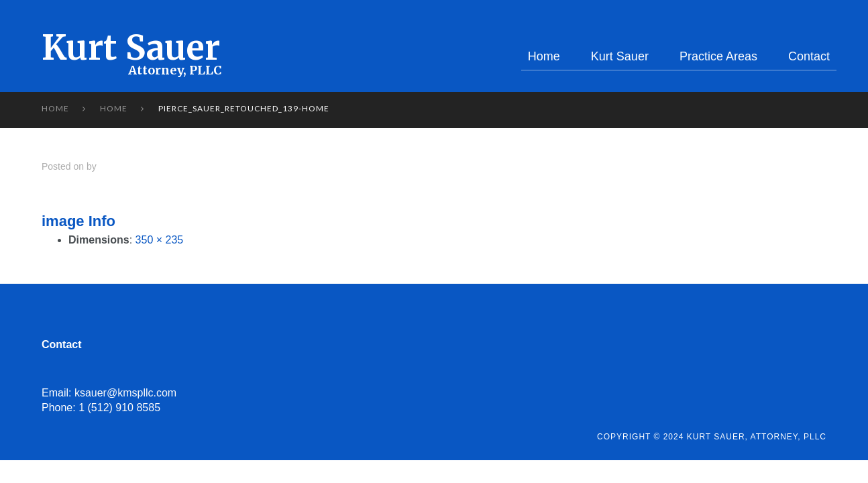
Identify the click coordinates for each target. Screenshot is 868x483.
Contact (809, 56)
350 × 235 (160, 240)
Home (544, 56)
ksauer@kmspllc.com (125, 393)
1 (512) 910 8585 (119, 408)
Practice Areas (718, 56)
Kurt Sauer (131, 48)
